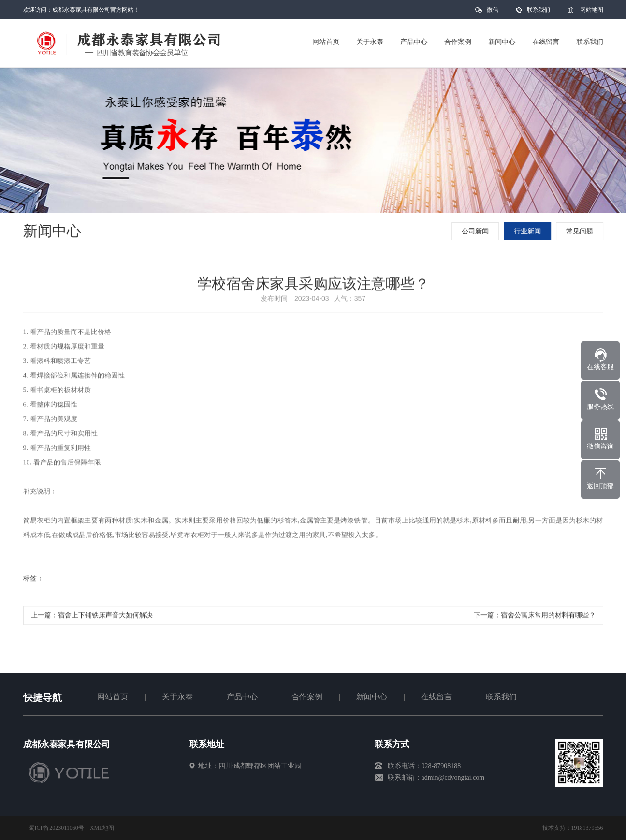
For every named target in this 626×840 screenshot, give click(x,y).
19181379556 (587, 828)
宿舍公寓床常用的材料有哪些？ (548, 617)
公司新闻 (476, 231)
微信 (493, 13)
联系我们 (539, 10)
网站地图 (592, 10)
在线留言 (437, 697)
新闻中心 (372, 697)
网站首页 (113, 697)
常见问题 (581, 231)
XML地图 (102, 828)
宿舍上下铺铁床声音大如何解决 (105, 617)
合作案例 (307, 697)
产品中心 (242, 697)
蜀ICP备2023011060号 (57, 828)
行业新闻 (528, 231)
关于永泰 (177, 697)
